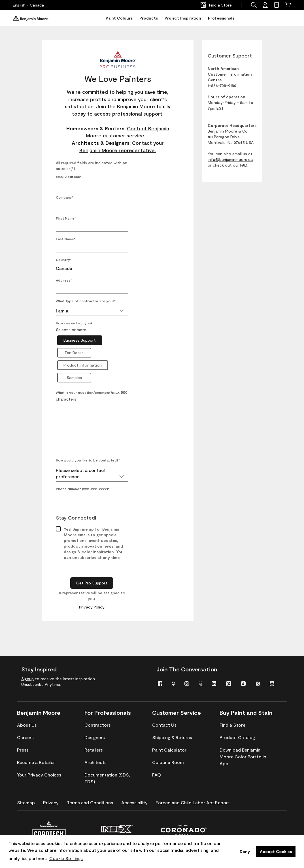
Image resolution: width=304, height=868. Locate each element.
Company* (64, 197)
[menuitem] (161, 683)
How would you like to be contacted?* (88, 454)
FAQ (244, 165)
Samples (74, 377)
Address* (64, 280)
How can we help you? (74, 323)
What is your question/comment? (84, 392)
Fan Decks (74, 353)
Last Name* (66, 239)
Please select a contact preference (90, 468)
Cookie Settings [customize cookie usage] (66, 858)
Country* (64, 259)
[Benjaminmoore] (31, 18)
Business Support (80, 340)
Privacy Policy (92, 601)
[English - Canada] (28, 5)
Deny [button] (245, 851)
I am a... (90, 311)
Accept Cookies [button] (276, 851)
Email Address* (69, 176)
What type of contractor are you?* (86, 301)
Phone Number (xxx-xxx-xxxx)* (83, 483)
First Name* (66, 218)
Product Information (83, 365)
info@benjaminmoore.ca (230, 159)
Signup (27, 679)
